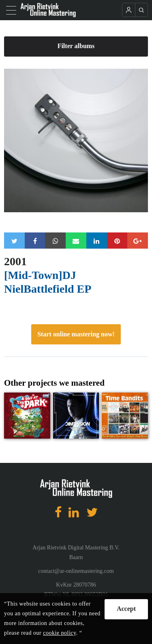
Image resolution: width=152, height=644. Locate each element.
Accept (126, 609)
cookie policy (59, 633)
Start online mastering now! (76, 334)
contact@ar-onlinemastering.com (76, 571)
